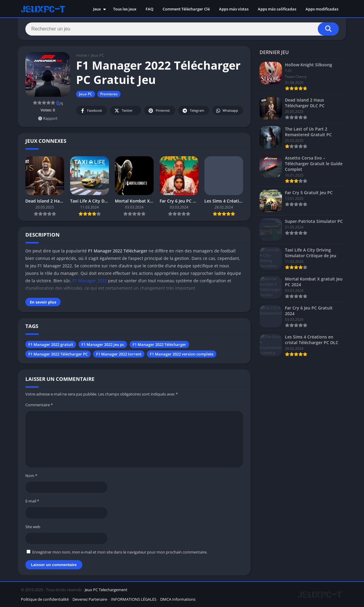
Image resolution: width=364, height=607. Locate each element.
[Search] (182, 29)
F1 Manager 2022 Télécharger (159, 344)
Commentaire (39, 405)
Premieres (109, 94)
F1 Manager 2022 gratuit (51, 344)
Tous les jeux (125, 9)
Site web (33, 527)
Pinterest (159, 111)
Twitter (123, 111)
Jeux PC (98, 55)
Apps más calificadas (277, 9)
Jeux (97, 9)
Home (82, 55)
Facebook (91, 111)
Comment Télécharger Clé (186, 9)
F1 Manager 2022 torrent (119, 354)
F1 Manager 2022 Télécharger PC (58, 354)
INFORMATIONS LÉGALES (134, 599)
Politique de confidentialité (45, 599)
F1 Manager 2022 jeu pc (103, 344)
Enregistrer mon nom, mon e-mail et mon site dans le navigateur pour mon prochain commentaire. (120, 552)
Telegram (193, 111)
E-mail (32, 501)
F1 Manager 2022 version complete (182, 354)
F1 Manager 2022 (90, 281)
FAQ (149, 9)
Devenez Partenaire (90, 599)
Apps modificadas (322, 9)
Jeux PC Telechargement (106, 590)
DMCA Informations (178, 599)
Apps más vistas (234, 9)
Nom (31, 476)
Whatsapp (227, 111)
